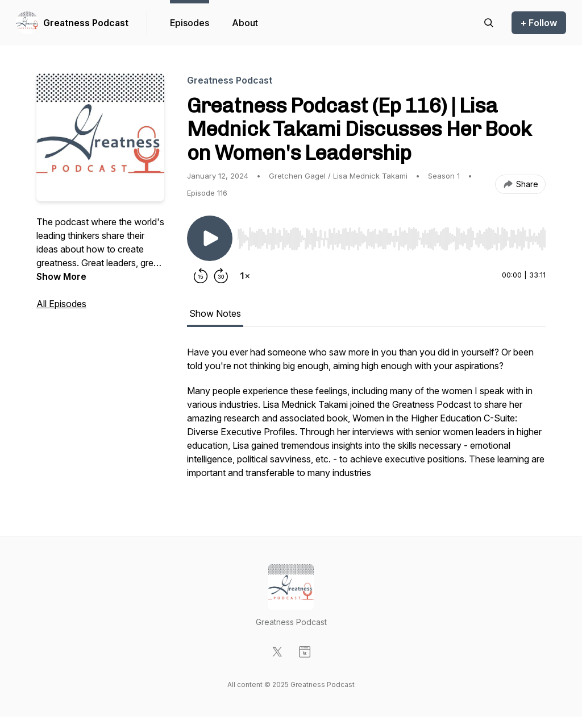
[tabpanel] (366, 418)
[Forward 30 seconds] (221, 276)
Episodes (190, 23)
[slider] (391, 239)
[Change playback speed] (245, 276)
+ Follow (539, 23)
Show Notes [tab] (215, 313)
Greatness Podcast (86, 23)
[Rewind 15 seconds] (201, 276)
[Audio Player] (391, 235)
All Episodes (61, 304)
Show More (61, 276)
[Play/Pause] (210, 238)
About (245, 23)
